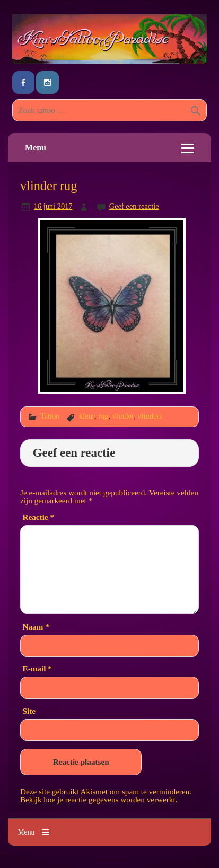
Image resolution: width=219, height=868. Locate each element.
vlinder (123, 416)
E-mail (37, 668)
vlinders (150, 416)
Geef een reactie (134, 206)
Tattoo (50, 416)
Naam (36, 627)
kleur (87, 416)
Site (29, 711)
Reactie (38, 517)
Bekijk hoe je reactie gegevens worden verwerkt (98, 799)
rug (103, 416)
